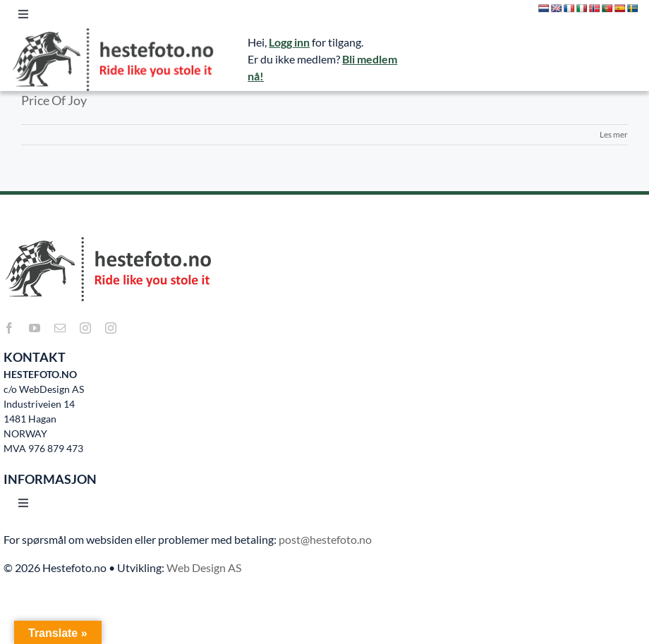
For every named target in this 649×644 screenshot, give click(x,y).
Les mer (614, 134)
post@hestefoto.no (325, 539)
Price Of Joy (54, 100)
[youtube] (35, 328)
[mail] (60, 328)
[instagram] (85, 328)
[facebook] (9, 328)
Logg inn (289, 42)
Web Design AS (204, 567)
